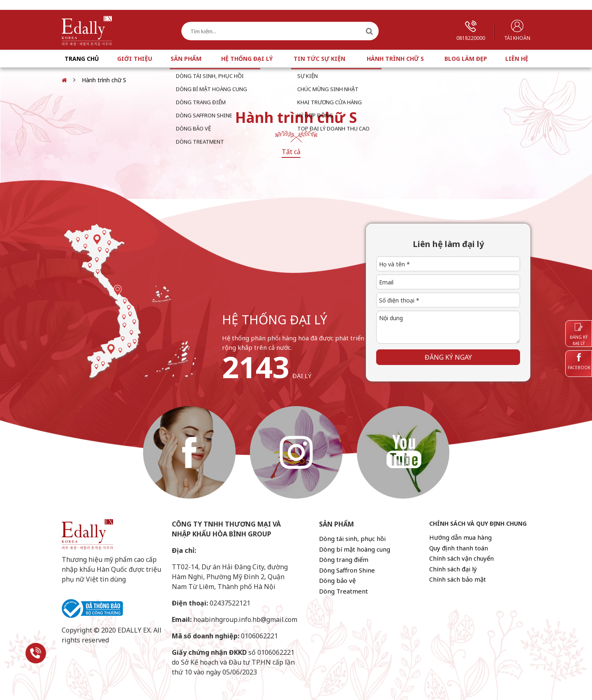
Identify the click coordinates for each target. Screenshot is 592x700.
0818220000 (471, 31)
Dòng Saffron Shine (347, 570)
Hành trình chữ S (395, 59)
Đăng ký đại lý (579, 335)
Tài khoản (517, 31)
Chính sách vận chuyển (461, 558)
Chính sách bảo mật (458, 579)
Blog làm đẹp (466, 59)
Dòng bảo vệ (337, 580)
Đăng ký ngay (448, 357)
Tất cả (291, 152)
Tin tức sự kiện (319, 59)
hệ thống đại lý (275, 320)
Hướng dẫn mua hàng (460, 537)
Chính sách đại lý (453, 569)
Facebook (579, 362)
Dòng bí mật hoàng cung (355, 549)
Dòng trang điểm (344, 559)
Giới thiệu (135, 59)
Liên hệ (517, 59)
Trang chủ (82, 59)
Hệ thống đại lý (247, 59)
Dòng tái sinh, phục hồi (352, 538)
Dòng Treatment (343, 591)
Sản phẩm (186, 59)
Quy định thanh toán (459, 548)
